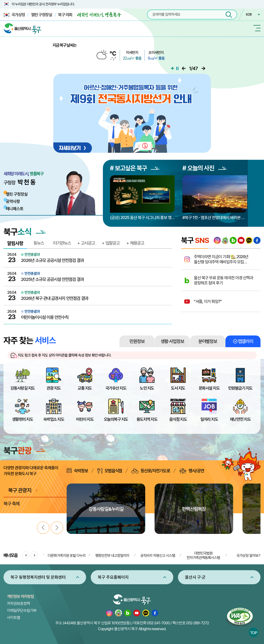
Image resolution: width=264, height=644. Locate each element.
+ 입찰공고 (111, 243)
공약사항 (13, 201)
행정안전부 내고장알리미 (112, 556)
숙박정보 (77, 471)
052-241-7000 (158, 623)
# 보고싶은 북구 (135, 168)
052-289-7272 (197, 623)
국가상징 (14, 15)
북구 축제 (11, 504)
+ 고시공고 (86, 243)
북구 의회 (65, 15)
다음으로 (203, 68)
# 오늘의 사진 (205, 168)
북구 (25, 450)
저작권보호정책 (18, 603)
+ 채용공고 (135, 243)
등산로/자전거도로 (151, 471)
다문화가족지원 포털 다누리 (67, 556)
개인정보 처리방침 (20, 596)
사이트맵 (14, 618)
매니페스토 (15, 209)
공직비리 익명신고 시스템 (158, 556)
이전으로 (184, 68)
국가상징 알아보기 (249, 556)
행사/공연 (192, 471)
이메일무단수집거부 (22, 610)
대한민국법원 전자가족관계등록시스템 (203, 555)
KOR (249, 15)
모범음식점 (110, 471)
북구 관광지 (20, 490)
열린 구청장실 (42, 15)
